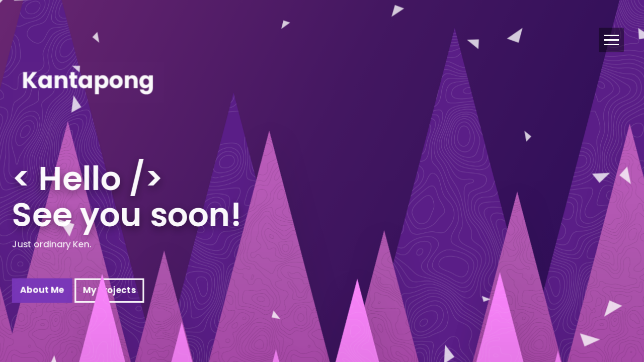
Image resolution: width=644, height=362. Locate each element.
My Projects (109, 295)
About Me (42, 295)
